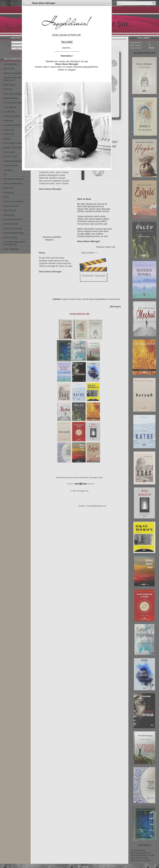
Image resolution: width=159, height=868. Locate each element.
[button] (109, 3)
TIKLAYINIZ (67, 42)
